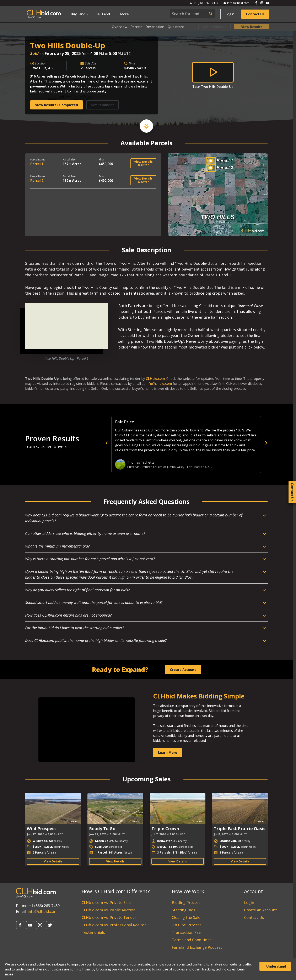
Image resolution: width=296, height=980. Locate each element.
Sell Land (105, 14)
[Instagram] (40, 925)
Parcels (136, 27)
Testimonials (93, 932)
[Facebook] (20, 925)
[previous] (179, 443)
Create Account (183, 670)
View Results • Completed (56, 105)
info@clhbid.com (159, 384)
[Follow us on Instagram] (262, 3)
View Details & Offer (143, 163)
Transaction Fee (186, 932)
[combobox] (193, 14)
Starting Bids (184, 910)
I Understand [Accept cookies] (275, 966)
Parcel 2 (37, 181)
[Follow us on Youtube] (268, 3)
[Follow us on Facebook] (256, 3)
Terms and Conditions (192, 940)
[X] (50, 925)
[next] (266, 443)
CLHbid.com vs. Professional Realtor (114, 925)
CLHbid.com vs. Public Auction (109, 910)
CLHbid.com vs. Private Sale (106, 902)
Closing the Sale (186, 917)
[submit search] (211, 14)
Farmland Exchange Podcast (197, 947)
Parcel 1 (37, 164)
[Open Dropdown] (146, 520)
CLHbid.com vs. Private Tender (109, 917)
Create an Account (260, 910)
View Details (53, 861)
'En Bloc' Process (187, 925)
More (126, 14)
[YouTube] (30, 925)
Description (155, 27)
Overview (120, 27)
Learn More (168, 753)
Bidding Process (186, 902)
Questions (176, 27)
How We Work (188, 891)
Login (230, 14)
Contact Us (255, 14)
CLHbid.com (155, 379)
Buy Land (80, 14)
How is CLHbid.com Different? (116, 891)
